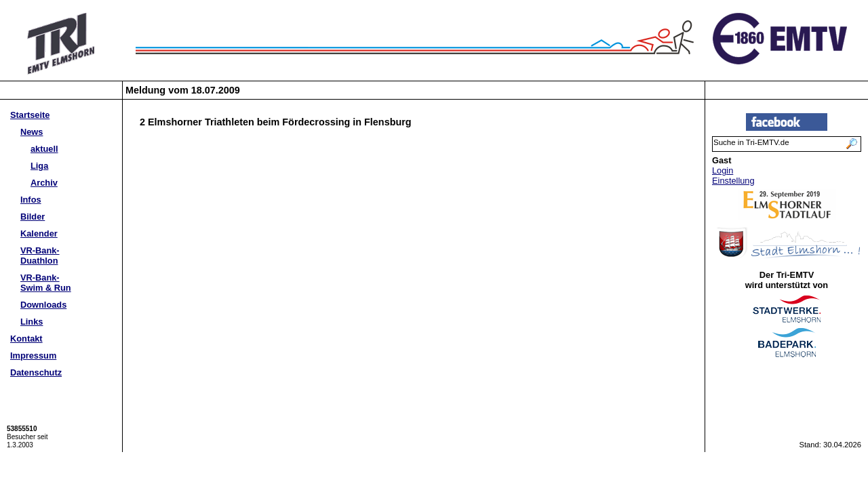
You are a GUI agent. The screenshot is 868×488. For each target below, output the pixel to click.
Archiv (44, 183)
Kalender (39, 233)
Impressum (33, 355)
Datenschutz (36, 372)
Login (723, 170)
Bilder (33, 217)
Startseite (30, 115)
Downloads (43, 305)
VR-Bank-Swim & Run (46, 283)
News (32, 132)
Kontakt (26, 339)
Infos (31, 200)
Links (32, 322)
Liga (39, 166)
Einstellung (733, 181)
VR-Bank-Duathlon (40, 256)
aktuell (44, 149)
